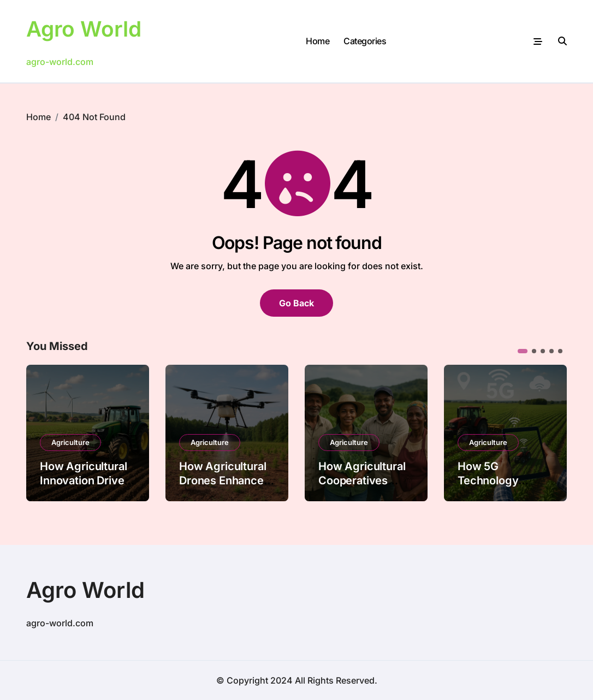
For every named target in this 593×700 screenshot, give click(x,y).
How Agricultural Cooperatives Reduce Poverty (362, 480)
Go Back (296, 303)
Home (318, 41)
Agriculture (70, 442)
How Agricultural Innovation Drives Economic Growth (86, 480)
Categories (365, 41)
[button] (523, 351)
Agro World (85, 29)
